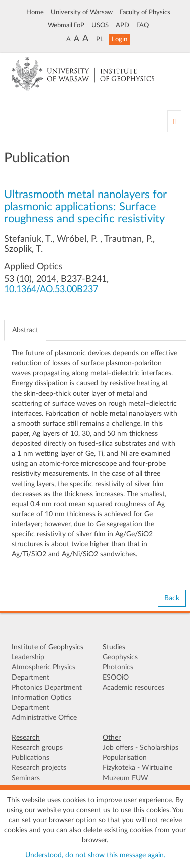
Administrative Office (44, 718)
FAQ (142, 25)
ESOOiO (116, 678)
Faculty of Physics (145, 12)
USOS (100, 25)
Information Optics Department (41, 703)
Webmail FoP (66, 25)
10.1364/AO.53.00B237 (51, 290)
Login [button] (119, 39)
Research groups (37, 748)
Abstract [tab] (25, 330)
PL (100, 39)
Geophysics (120, 657)
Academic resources (133, 688)
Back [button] (172, 598)
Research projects (39, 768)
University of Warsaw (82, 12)
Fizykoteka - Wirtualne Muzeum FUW (137, 773)
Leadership (28, 657)
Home (35, 12)
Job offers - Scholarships (140, 748)
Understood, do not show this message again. (95, 855)
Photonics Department (47, 688)
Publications (30, 758)
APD (122, 25)
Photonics (118, 667)
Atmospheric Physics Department (43, 672)
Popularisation (125, 758)
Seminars (26, 778)
